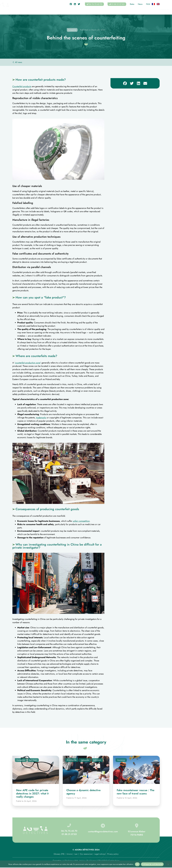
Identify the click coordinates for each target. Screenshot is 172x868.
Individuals (66, 9)
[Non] (168, 864)
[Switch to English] (158, 4)
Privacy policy (113, 854)
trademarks (41, 418)
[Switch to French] (153, 4)
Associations (100, 9)
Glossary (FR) (59, 854)
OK (137, 864)
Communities (83, 9)
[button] (125, 83)
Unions (69, 854)
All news (18, 62)
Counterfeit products (22, 86)
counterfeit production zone (28, 363)
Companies (49, 9)
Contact (156, 9)
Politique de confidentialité (152, 864)
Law (76, 854)
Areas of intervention (137, 9)
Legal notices (100, 854)
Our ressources (86, 854)
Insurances (116, 9)
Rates (132, 4)
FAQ (148, 4)
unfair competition (81, 521)
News (140, 4)
